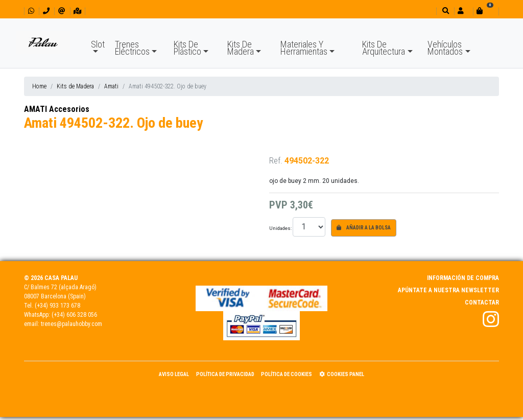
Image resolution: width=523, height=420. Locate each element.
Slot (98, 44)
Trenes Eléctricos (132, 48)
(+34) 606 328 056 (74, 315)
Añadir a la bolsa (364, 228)
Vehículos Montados (445, 48)
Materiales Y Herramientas (304, 48)
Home (39, 86)
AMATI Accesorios (57, 109)
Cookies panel (342, 374)
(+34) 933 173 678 (57, 306)
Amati (111, 86)
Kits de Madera (75, 86)
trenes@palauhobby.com (72, 324)
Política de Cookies (287, 374)
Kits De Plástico (187, 48)
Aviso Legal (174, 374)
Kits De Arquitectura (384, 48)
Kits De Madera (241, 48)
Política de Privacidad (225, 374)
